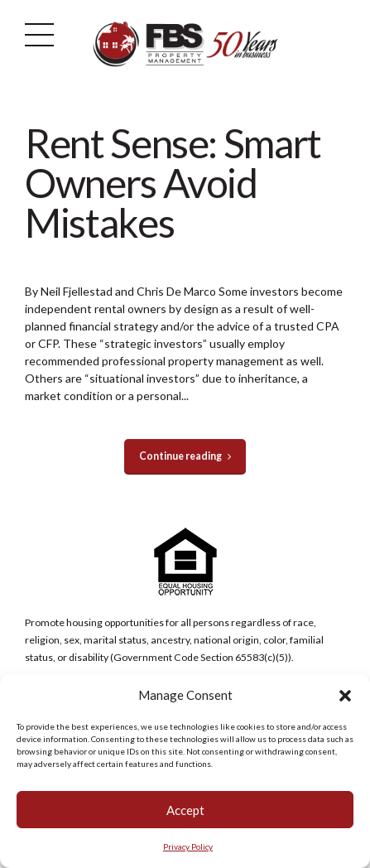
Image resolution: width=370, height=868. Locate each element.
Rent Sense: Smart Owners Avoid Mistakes (173, 183)
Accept (185, 811)
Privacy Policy (188, 847)
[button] (345, 697)
